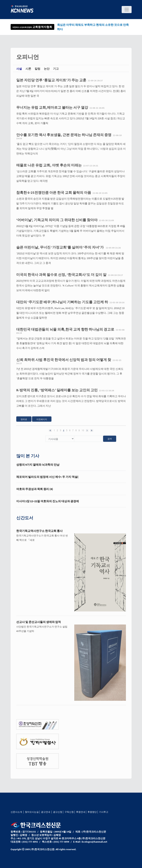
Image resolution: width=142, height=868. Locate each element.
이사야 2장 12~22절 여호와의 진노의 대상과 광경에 (48, 505)
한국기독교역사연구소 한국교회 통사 (39, 534)
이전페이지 (42, 423)
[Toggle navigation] (127, 10)
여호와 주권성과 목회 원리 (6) (35, 493)
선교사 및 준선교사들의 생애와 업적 (39, 625)
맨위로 (24, 423)
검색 (110, 442)
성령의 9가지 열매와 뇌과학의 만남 (38, 468)
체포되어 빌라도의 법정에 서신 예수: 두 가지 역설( (47, 480)
